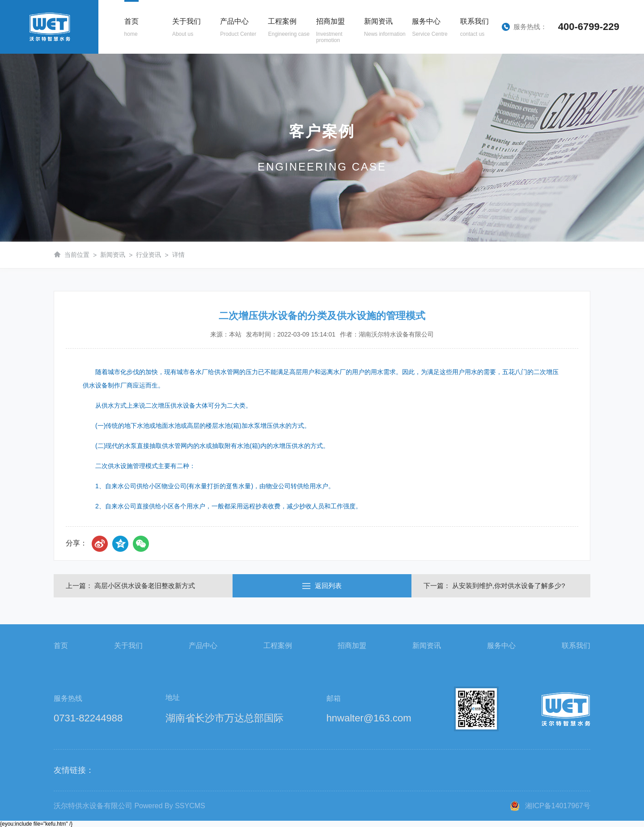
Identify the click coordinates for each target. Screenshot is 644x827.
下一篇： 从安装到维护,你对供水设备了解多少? (494, 586)
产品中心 (203, 646)
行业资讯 (148, 255)
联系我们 (576, 646)
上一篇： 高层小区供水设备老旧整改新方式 (130, 586)
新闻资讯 (113, 255)
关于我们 (128, 646)
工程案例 (278, 646)
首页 (61, 646)
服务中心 (501, 646)
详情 (178, 255)
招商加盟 (352, 646)
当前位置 (77, 255)
